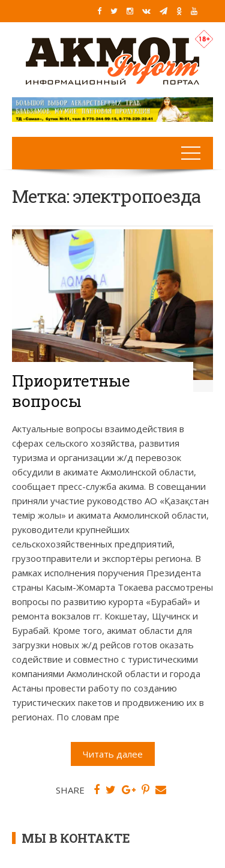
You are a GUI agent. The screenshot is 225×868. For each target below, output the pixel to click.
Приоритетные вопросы (71, 391)
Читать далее (113, 754)
